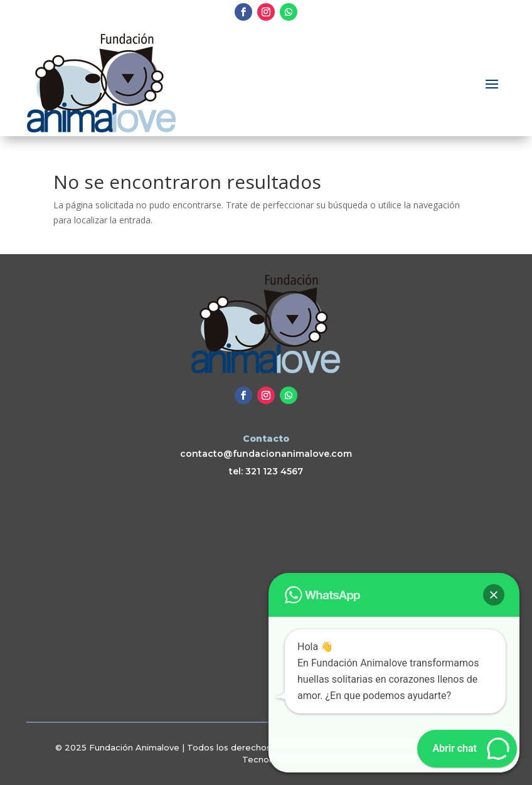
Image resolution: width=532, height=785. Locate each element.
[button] (494, 595)
